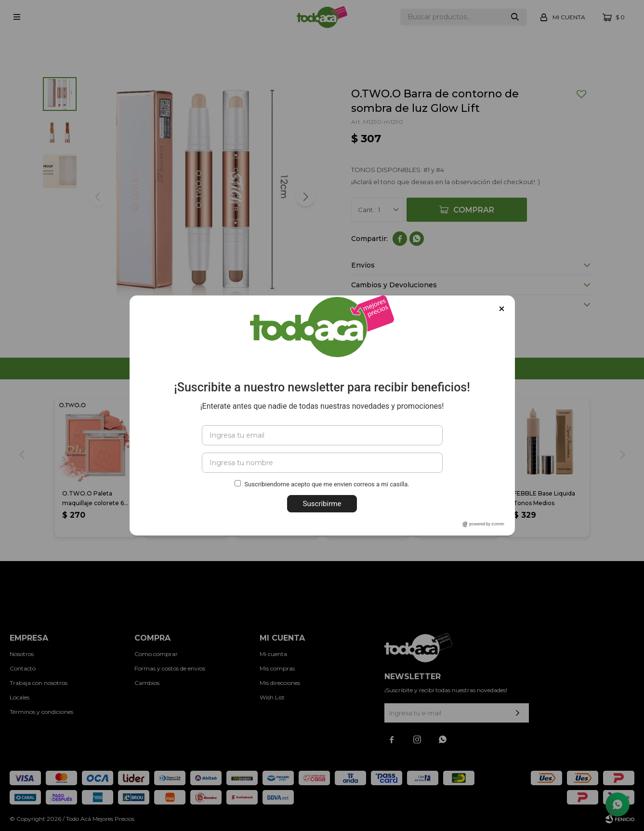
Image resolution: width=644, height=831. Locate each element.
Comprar (474, 210)
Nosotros (22, 654)
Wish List (272, 697)
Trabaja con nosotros (39, 683)
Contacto (23, 668)
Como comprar (156, 654)
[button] (305, 197)
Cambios (147, 683)
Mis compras (277, 668)
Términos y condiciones (41, 712)
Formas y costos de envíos (170, 668)
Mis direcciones (280, 683)
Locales (20, 697)
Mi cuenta (273, 654)
